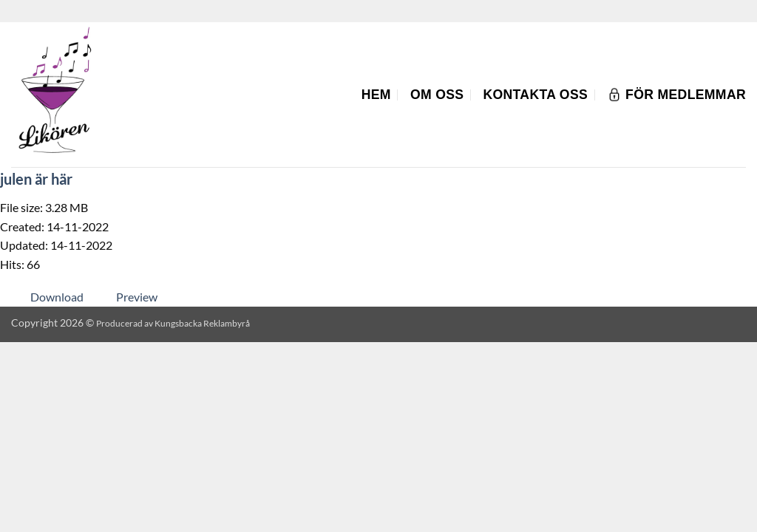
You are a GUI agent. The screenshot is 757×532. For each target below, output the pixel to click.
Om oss (437, 95)
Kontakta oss (535, 95)
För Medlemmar (676, 95)
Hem (376, 95)
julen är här (36, 179)
